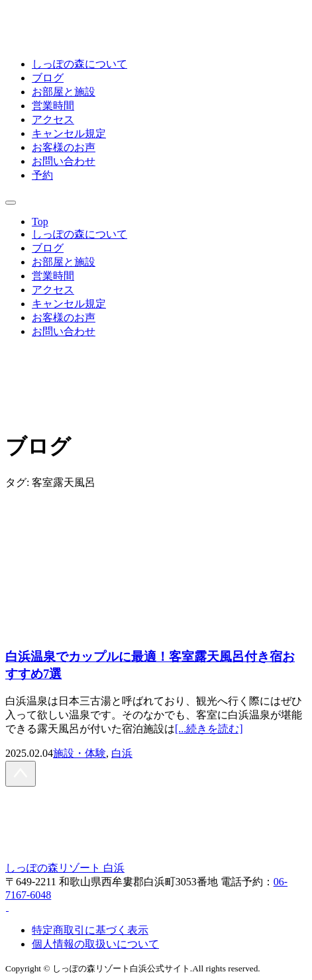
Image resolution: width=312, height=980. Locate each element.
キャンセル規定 (69, 133)
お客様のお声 (64, 147)
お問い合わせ (64, 161)
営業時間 (53, 106)
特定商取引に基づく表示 (90, 930)
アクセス (53, 120)
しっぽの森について (79, 64)
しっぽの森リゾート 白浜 (65, 868)
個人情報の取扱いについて (95, 944)
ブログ (48, 78)
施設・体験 (79, 753)
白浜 (122, 753)
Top (40, 221)
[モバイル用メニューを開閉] (11, 203)
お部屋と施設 (64, 92)
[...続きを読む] (209, 729)
